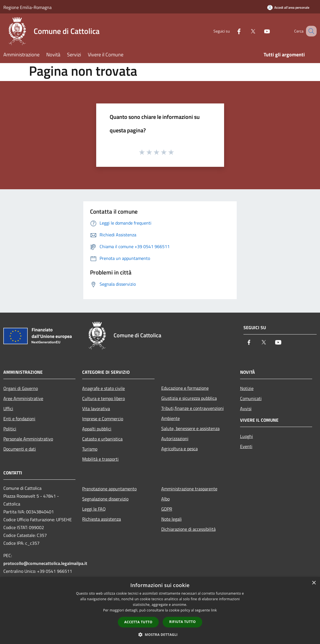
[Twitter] (246, 31)
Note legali (171, 519)
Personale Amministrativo (28, 439)
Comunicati (251, 398)
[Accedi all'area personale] (288, 7)
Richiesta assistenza (102, 519)
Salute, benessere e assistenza (190, 428)
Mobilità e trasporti (100, 459)
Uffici (8, 408)
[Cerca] (310, 31)
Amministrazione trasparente (189, 489)
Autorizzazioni (175, 438)
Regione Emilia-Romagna (27, 7)
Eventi (246, 446)
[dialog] (160, 610)
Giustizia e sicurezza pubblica (189, 398)
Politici (10, 429)
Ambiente (171, 418)
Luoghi (247, 436)
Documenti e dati (20, 449)
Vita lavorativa (96, 408)
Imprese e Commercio (103, 419)
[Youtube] (260, 31)
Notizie (247, 388)
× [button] (314, 583)
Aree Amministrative (23, 398)
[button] (160, 634)
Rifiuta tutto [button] (182, 622)
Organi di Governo (21, 388)
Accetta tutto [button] (138, 622)
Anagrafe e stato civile (103, 388)
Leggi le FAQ (94, 509)
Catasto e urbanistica (102, 439)
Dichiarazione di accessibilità (188, 529)
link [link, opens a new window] (214, 610)
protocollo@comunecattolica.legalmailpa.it (45, 563)
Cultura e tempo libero (103, 398)
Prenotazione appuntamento (109, 489)
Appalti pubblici (97, 429)
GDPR (167, 509)
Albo (165, 499)
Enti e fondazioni (19, 419)
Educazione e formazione (185, 388)
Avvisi (246, 408)
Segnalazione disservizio (105, 499)
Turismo (90, 449)
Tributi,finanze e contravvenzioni (193, 408)
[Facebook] (232, 31)
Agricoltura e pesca (179, 449)
